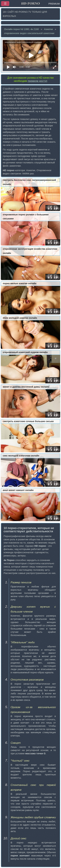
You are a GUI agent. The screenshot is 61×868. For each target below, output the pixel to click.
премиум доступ (37, 81)
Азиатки (48, 29)
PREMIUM (54, 4)
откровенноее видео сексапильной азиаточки (29, 33)
